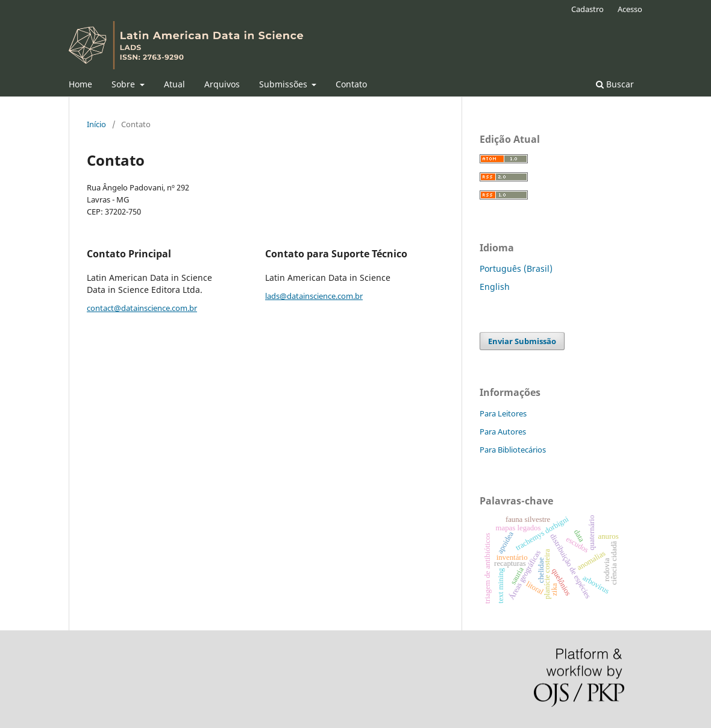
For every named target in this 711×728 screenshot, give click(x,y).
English (495, 287)
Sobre (124, 84)
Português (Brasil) (516, 268)
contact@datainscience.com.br (142, 308)
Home (80, 84)
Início (96, 124)
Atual (174, 84)
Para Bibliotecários (513, 450)
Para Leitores (503, 413)
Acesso (630, 9)
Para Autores (503, 431)
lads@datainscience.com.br (314, 296)
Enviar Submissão (522, 341)
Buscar (615, 84)
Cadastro (587, 9)
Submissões (284, 84)
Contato (351, 84)
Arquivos (222, 84)
